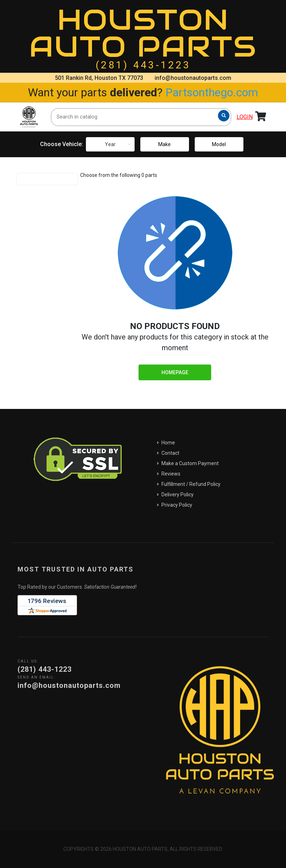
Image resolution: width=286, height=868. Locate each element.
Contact (170, 453)
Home (168, 443)
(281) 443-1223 (143, 65)
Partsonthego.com (212, 92)
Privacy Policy (177, 505)
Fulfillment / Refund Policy (191, 484)
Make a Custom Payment (190, 463)
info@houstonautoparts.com (193, 78)
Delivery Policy (178, 495)
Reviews (171, 474)
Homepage (175, 372)
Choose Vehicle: (62, 144)
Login (245, 117)
